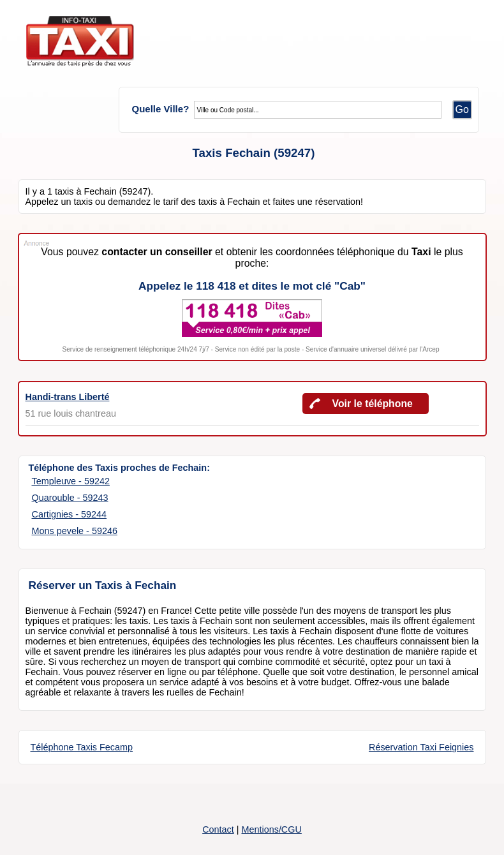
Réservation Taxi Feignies (421, 747)
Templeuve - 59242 (71, 481)
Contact (218, 829)
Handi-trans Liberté (68, 397)
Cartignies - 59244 (70, 514)
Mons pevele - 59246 (75, 531)
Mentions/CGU (271, 829)
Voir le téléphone (373, 404)
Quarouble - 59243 (70, 498)
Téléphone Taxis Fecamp (82, 747)
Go (462, 109)
